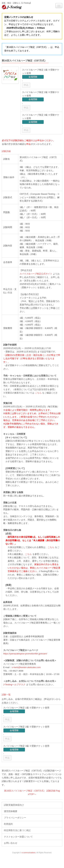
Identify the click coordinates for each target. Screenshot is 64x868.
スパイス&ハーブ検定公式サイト (36, 274)
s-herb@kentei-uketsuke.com (26, 667)
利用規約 (8, 824)
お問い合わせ (11, 843)
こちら (38, 393)
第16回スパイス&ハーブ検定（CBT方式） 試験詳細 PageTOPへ (32, 792)
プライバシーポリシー (15, 818)
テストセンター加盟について (18, 837)
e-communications (29, 853)
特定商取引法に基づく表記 (17, 830)
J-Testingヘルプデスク (14, 685)
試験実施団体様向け (14, 805)
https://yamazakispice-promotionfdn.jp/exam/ (25, 654)
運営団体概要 (11, 811)
